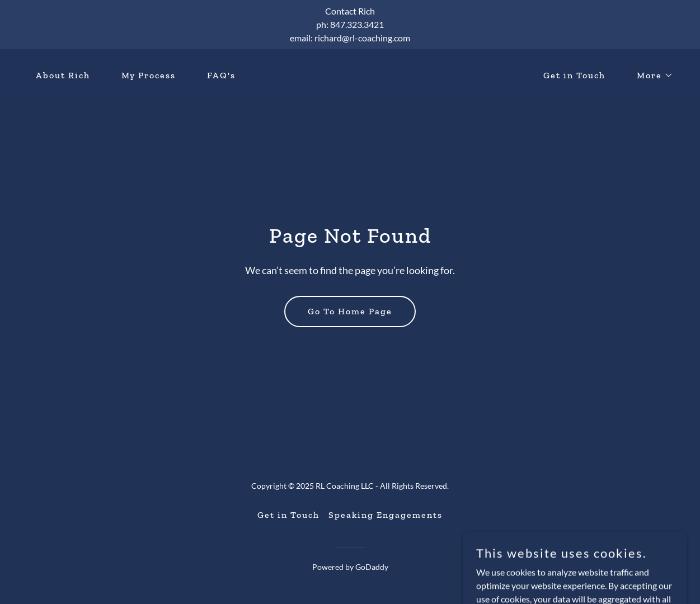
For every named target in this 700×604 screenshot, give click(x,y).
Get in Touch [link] (574, 75)
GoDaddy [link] (372, 567)
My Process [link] (149, 75)
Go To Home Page (350, 311)
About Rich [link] (63, 75)
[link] (350, 79)
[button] (650, 75)
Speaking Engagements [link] (386, 515)
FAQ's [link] (221, 75)
